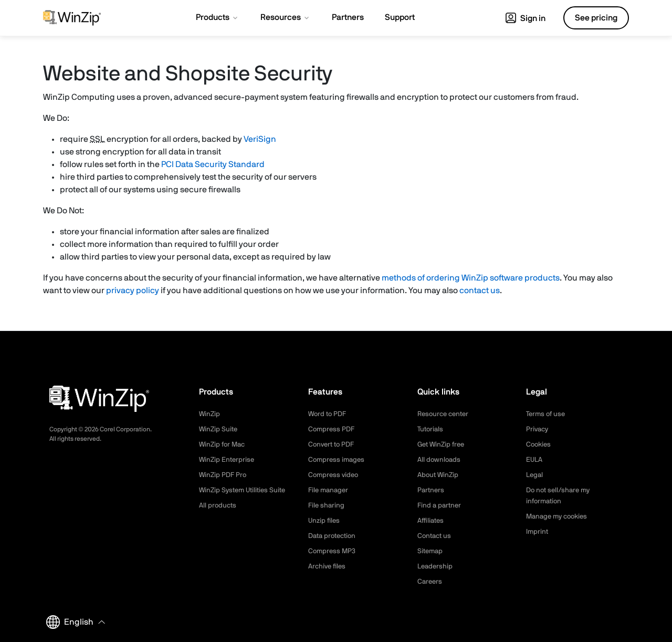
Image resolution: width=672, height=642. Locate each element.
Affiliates (432, 521)
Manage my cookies (559, 516)
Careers (430, 582)
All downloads (440, 460)
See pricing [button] (596, 18)
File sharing (327, 505)
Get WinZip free (443, 444)
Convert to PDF (333, 444)
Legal (535, 475)
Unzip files (325, 521)
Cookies (539, 444)
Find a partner (440, 505)
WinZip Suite (219, 429)
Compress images (338, 460)
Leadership (436, 566)
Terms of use (547, 414)
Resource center (445, 414)
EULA (535, 460)
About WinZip (439, 475)
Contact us (435, 536)
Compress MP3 (333, 551)
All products (219, 505)
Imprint (538, 532)
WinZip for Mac (224, 444)
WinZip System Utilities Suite (245, 490)
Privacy (538, 429)
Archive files (328, 566)
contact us (480, 291)
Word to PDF (329, 414)
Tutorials (431, 429)
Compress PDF (333, 429)
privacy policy (133, 291)
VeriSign (260, 139)
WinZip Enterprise (228, 460)
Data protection (334, 536)
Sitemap (431, 551)
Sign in (526, 18)
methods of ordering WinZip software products (471, 278)
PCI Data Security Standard (213, 164)
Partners (432, 490)
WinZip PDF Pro (224, 475)
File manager (330, 490)
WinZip (210, 414)
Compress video (335, 475)
